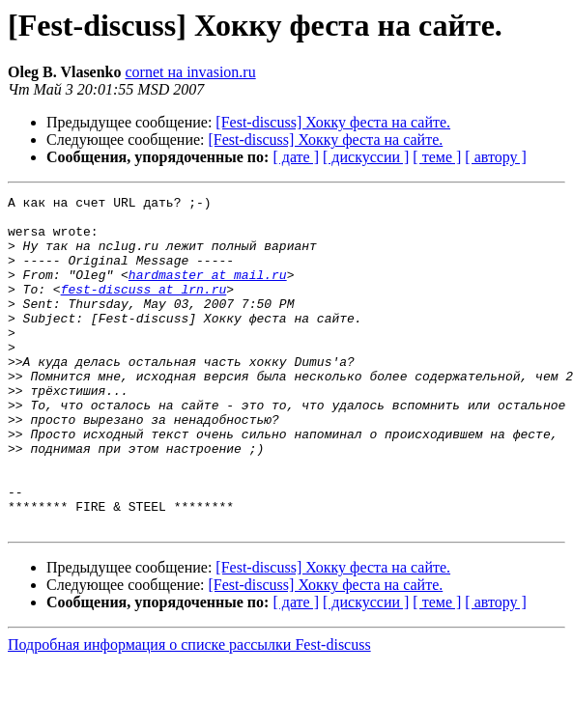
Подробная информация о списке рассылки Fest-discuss (189, 711)
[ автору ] (495, 157)
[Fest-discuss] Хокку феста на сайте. (333, 122)
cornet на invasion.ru (191, 72)
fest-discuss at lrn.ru (144, 309)
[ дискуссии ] (366, 157)
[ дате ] (296, 157)
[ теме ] (437, 157)
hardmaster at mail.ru (208, 292)
